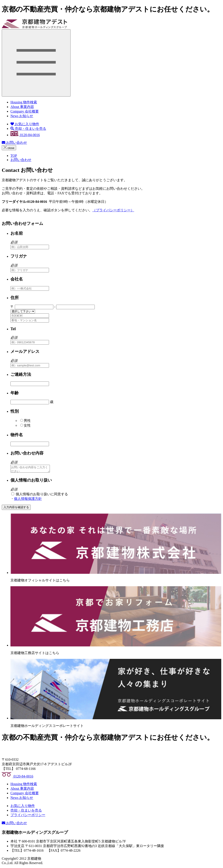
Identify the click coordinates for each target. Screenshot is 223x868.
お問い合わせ (14, 143)
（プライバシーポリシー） (113, 210)
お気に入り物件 (25, 124)
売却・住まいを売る (28, 129)
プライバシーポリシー (28, 816)
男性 (25, 421)
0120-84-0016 (25, 135)
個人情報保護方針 (28, 500)
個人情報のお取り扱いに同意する (40, 495)
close (9, 148)
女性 (25, 425)
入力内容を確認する (16, 508)
